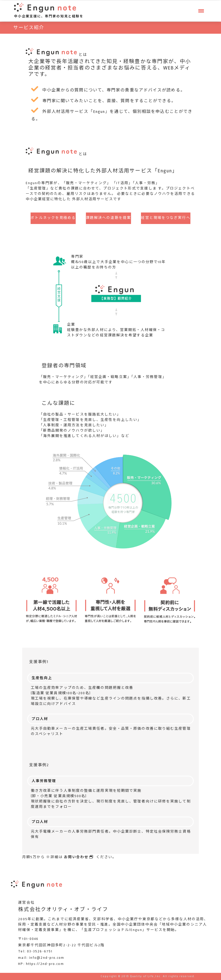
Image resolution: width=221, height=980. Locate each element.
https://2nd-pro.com (45, 964)
